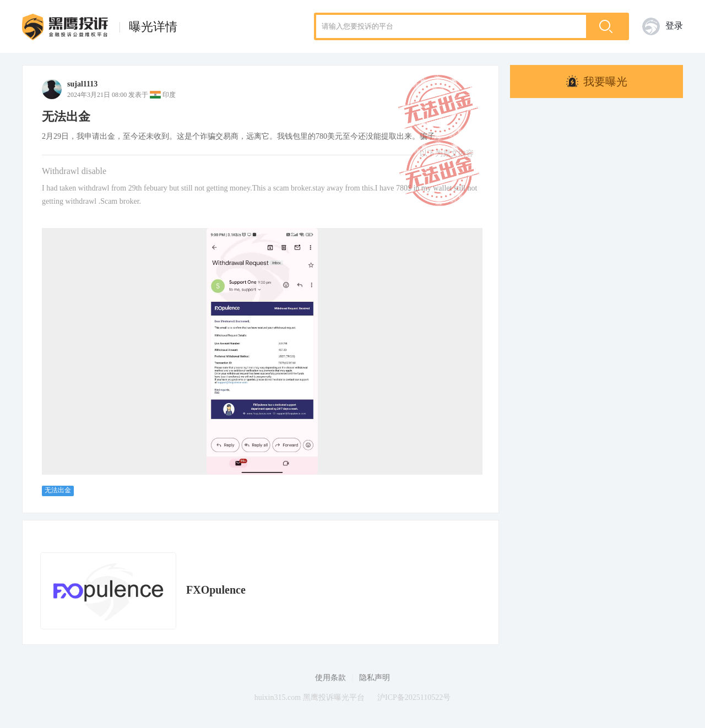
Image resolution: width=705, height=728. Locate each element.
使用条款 (330, 678)
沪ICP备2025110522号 (414, 697)
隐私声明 (375, 678)
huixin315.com (278, 697)
